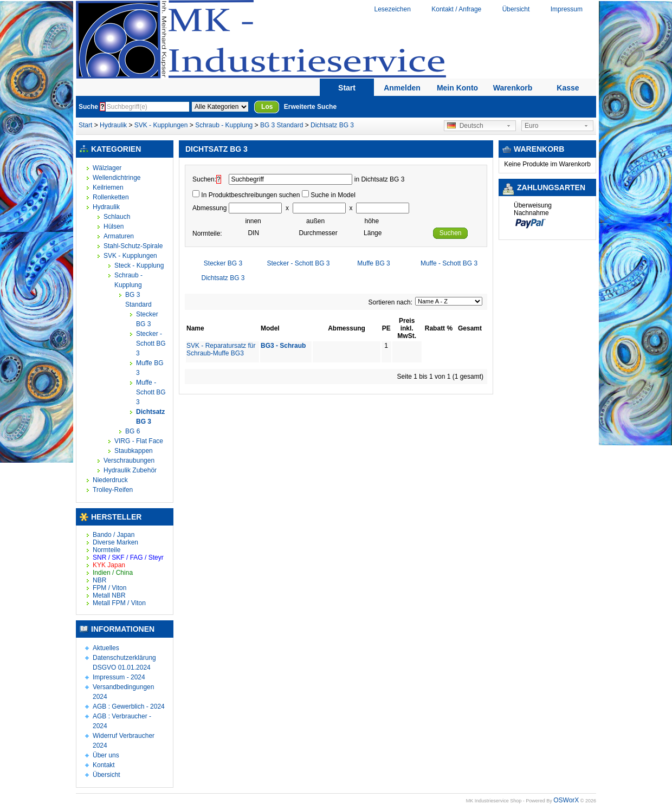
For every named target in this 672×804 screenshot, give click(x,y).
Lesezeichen (392, 9)
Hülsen (114, 226)
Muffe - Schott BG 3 (151, 392)
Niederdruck (110, 480)
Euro (531, 126)
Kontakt (104, 765)
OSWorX (566, 800)
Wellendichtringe (117, 178)
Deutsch (465, 126)
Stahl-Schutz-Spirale (133, 246)
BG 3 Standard (282, 125)
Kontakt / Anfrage (456, 9)
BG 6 (133, 431)
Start (347, 88)
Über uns (106, 755)
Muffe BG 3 (373, 263)
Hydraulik (114, 125)
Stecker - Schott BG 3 (151, 343)
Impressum (567, 9)
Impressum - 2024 (119, 677)
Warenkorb (513, 88)
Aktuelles (106, 648)
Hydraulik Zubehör (130, 470)
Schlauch (117, 217)
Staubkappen (134, 451)
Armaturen (119, 236)
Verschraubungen (129, 461)
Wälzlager (107, 168)
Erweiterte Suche (310, 107)
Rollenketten (111, 197)
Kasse (568, 88)
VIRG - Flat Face (139, 441)
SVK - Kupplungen (161, 125)
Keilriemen (108, 187)
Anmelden (402, 88)
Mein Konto (457, 88)
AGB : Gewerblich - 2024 (129, 706)
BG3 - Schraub (283, 346)
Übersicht (516, 9)
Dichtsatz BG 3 (332, 125)
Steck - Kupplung (139, 265)
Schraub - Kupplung (224, 125)
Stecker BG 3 (223, 263)
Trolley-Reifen (113, 490)
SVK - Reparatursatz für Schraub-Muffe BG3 (221, 349)
